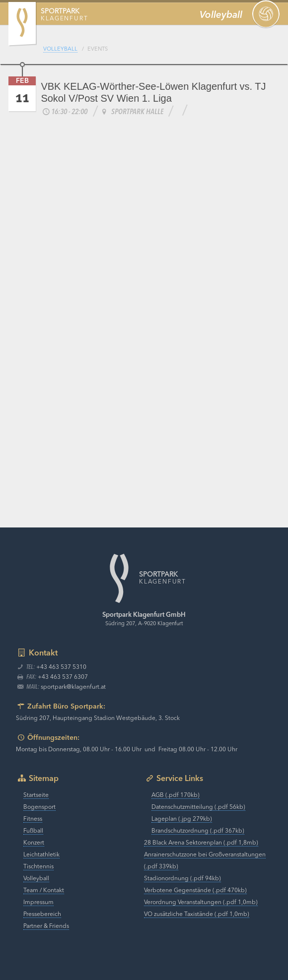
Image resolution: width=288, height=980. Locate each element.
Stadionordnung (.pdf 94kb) (182, 879)
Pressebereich (42, 915)
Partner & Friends (46, 926)
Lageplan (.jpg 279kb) (182, 819)
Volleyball (60, 49)
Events (98, 49)
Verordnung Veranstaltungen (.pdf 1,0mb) (201, 903)
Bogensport (39, 807)
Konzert (34, 843)
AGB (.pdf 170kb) (176, 795)
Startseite (36, 795)
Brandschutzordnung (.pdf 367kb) (198, 831)
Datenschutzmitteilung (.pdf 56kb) (198, 807)
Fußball (33, 831)
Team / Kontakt (44, 891)
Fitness (33, 819)
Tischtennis (38, 867)
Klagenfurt (64, 15)
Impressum (38, 903)
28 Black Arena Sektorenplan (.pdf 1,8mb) (201, 843)
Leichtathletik (41, 855)
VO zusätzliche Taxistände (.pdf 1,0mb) (197, 915)
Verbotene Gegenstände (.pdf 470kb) (195, 891)
